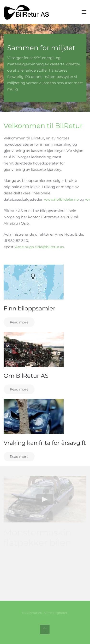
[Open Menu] (84, 12)
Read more (19, 322)
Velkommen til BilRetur (43, 126)
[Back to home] (28, 12)
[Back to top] (44, 630)
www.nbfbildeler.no (61, 199)
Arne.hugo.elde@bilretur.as (39, 247)
